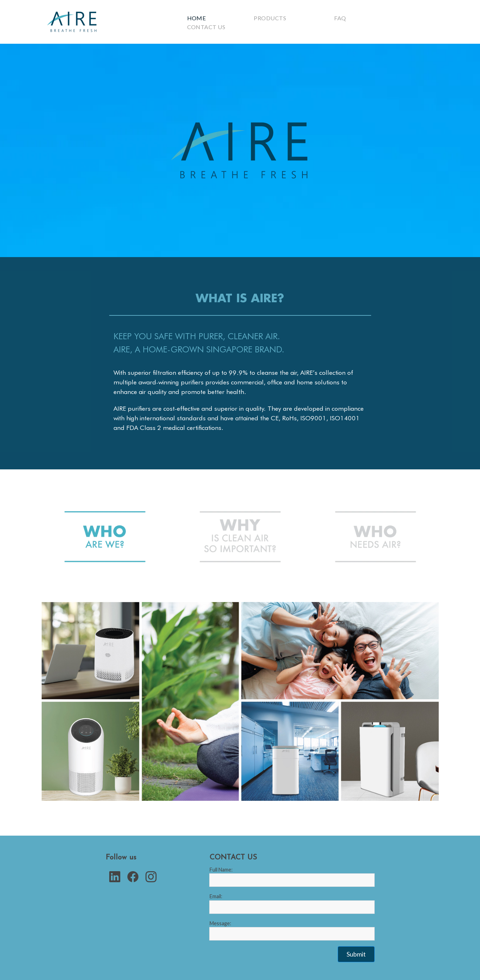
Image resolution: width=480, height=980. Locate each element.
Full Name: (221, 870)
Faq (340, 18)
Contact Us (206, 27)
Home (197, 18)
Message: (220, 923)
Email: (216, 896)
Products (270, 18)
